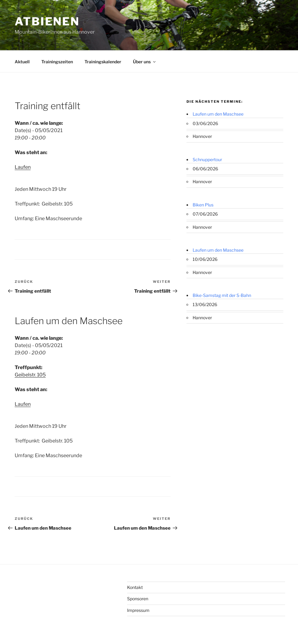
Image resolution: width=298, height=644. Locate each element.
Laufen (23, 167)
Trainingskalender (103, 62)
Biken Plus (203, 205)
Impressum (138, 610)
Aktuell (22, 62)
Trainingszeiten (57, 62)
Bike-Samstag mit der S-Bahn (222, 295)
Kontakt (135, 587)
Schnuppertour (207, 159)
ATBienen (47, 21)
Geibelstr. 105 (30, 375)
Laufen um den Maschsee (218, 114)
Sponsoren (138, 599)
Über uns (145, 62)
